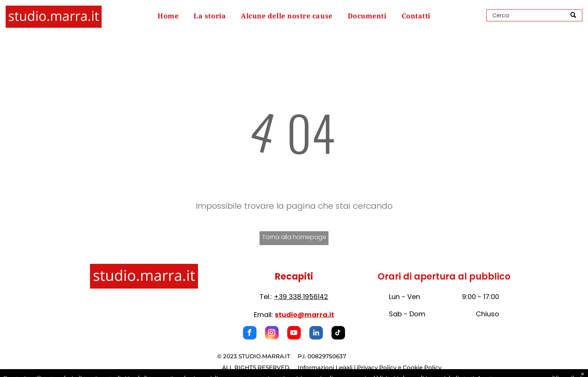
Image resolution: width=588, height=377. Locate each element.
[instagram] (272, 334)
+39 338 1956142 (301, 297)
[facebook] (250, 334)
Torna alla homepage (294, 237)
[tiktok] (338, 334)
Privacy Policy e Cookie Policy (399, 367)
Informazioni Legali (325, 367)
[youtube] (294, 334)
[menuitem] (168, 16)
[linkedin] (316, 334)
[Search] (534, 15)
